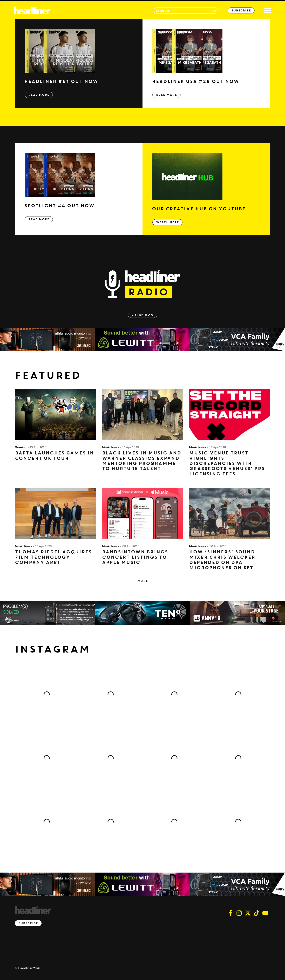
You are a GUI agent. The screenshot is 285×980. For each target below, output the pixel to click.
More (143, 581)
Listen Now (142, 315)
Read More (39, 95)
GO (214, 11)
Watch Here (167, 222)
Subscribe (241, 10)
